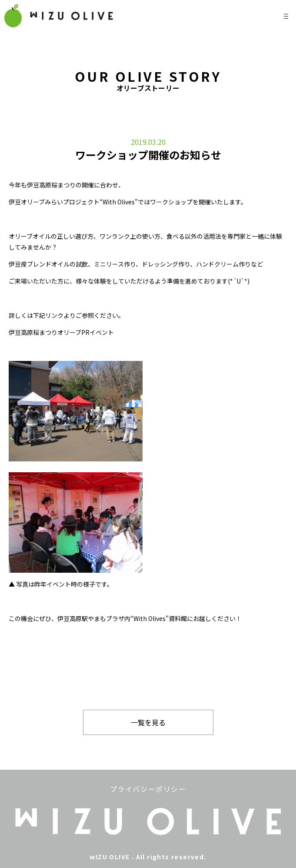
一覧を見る (148, 722)
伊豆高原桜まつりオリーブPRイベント (61, 332)
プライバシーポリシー (148, 789)
